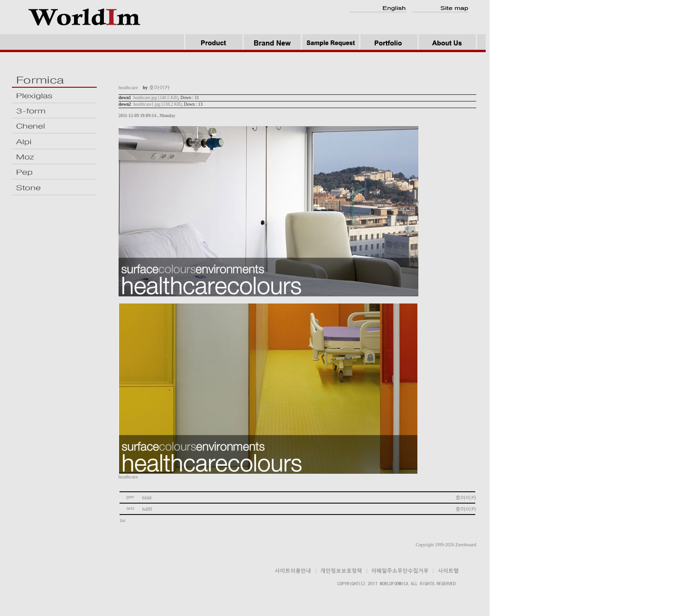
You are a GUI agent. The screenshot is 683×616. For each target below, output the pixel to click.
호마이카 (466, 498)
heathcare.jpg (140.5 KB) (156, 98)
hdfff (147, 509)
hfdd (147, 498)
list (123, 521)
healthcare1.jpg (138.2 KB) (157, 104)
